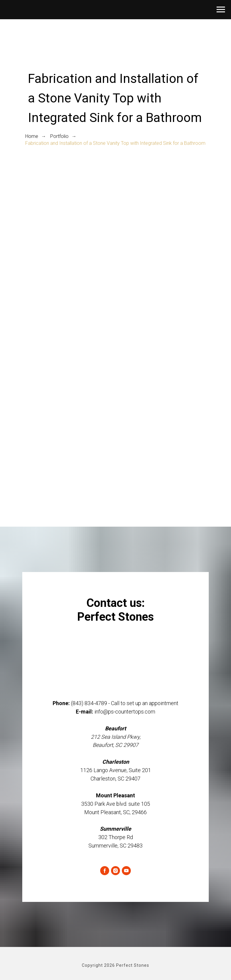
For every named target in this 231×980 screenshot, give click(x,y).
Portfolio (59, 136)
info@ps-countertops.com (125, 712)
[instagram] (115, 871)
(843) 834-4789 (89, 703)
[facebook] (105, 871)
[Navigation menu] (221, 10)
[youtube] (126, 871)
